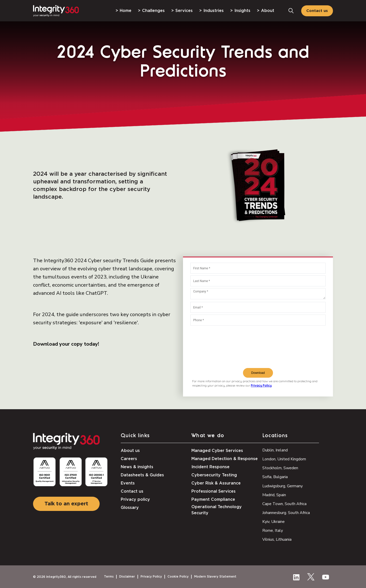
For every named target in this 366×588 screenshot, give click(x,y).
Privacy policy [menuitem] (135, 499)
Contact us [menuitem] (132, 491)
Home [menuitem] (126, 11)
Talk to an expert (66, 504)
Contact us (317, 11)
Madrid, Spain (274, 495)
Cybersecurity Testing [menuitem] (214, 475)
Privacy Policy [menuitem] (151, 577)
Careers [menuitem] (129, 459)
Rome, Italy (273, 531)
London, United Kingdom (284, 459)
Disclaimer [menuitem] (127, 577)
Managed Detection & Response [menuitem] (225, 459)
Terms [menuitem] (109, 577)
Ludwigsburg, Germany (283, 486)
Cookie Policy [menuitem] (178, 577)
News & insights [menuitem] (137, 467)
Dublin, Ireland (275, 450)
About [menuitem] (268, 11)
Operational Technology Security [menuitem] (217, 510)
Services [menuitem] (184, 11)
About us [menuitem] (130, 451)
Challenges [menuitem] (153, 11)
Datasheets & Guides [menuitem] (142, 475)
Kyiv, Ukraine (273, 522)
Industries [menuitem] (213, 11)
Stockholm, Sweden (280, 468)
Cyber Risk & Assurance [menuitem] (216, 483)
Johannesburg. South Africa (286, 513)
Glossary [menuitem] (130, 508)
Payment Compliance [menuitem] (213, 499)
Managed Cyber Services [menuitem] (217, 451)
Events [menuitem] (128, 483)
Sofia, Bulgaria (275, 477)
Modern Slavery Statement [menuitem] (215, 577)
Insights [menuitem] (242, 11)
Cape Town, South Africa (284, 504)
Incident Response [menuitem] (210, 467)
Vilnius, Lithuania (277, 539)
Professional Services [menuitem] (213, 491)
